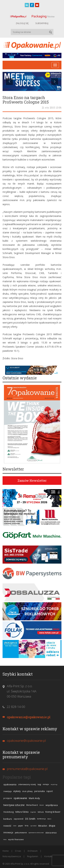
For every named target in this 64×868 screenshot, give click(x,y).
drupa (52, 826)
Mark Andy (34, 798)
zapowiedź (19, 819)
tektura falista (22, 812)
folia (5, 839)
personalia (40, 791)
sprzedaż (33, 826)
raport (50, 791)
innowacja (8, 832)
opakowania (10, 784)
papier (21, 826)
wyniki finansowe (16, 839)
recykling (54, 784)
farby (27, 826)
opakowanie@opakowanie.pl (29, 717)
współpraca (52, 805)
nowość (7, 826)
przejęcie (8, 798)
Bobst (49, 819)
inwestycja (8, 791)
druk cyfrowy (27, 791)
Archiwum (33, 851)
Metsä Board (32, 805)
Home (6, 851)
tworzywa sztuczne (14, 805)
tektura (41, 812)
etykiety (17, 791)
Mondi (42, 805)
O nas (18, 851)
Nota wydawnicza (12, 856)
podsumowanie (21, 833)
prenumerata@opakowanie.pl (27, 769)
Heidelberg (9, 812)
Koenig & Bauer (53, 812)
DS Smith (30, 819)
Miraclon (43, 826)
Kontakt (48, 856)
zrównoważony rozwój (27, 784)
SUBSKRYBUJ (42, 23)
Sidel (15, 826)
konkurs (8, 819)
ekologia (46, 784)
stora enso (51, 833)
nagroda (33, 812)
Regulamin (33, 856)
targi (39, 784)
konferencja (41, 819)
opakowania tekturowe (36, 832)
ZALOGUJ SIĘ (22, 23)
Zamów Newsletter (32, 481)
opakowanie (20, 798)
